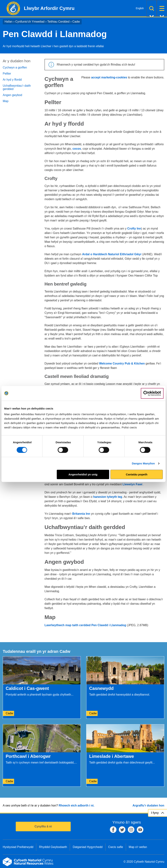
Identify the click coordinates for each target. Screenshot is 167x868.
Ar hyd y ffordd (12, 80)
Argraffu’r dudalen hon (148, 805)
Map (6, 101)
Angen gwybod (12, 95)
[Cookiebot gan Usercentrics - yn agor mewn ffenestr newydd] (152, 393)
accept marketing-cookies (109, 77)
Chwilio (152, 8)
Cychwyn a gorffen (15, 67)
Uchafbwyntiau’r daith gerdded (17, 87)
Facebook (113, 830)
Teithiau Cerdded (58, 22)
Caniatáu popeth (137, 474)
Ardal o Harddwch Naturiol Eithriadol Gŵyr (112, 254)
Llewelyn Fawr (132, 484)
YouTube (140, 830)
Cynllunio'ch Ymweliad (30, 22)
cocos (77, 149)
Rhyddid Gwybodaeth (53, 847)
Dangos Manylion (143, 463)
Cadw (76, 22)
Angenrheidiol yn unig (83, 474)
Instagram (131, 830)
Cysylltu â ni (43, 826)
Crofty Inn (134, 229)
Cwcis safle (116, 847)
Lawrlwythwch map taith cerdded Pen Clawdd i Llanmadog (85, 625)
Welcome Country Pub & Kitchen (122, 363)
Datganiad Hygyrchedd (88, 847)
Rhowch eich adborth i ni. (76, 805)
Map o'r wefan (138, 847)
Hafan (9, 22)
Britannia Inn (81, 514)
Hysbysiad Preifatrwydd (18, 847)
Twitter (122, 830)
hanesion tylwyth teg (108, 497)
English (140, 8)
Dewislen (162, 8)
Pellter (7, 74)
